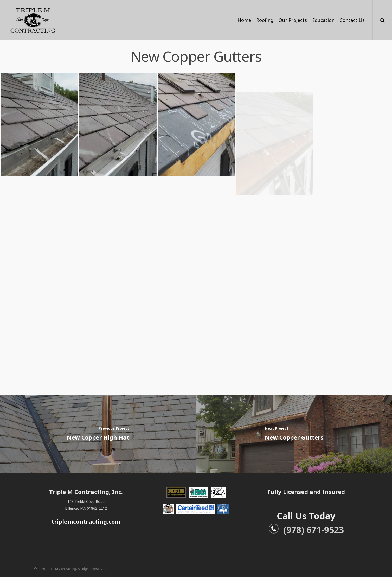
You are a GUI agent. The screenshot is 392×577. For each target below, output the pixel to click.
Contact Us (352, 20)
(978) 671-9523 (306, 530)
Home (244, 20)
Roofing (265, 20)
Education (323, 20)
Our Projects (293, 20)
